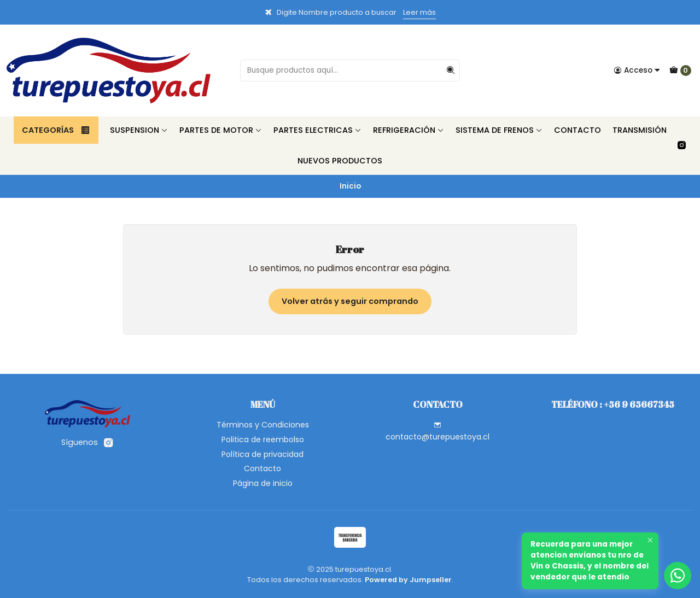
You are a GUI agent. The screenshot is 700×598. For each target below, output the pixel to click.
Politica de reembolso (263, 439)
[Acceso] (637, 71)
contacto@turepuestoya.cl (437, 432)
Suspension (139, 130)
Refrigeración (409, 130)
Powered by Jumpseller (408, 580)
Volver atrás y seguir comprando (350, 301)
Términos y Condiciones (263, 425)
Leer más (419, 12)
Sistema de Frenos (499, 130)
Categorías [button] (56, 130)
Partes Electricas (317, 130)
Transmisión (640, 130)
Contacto (577, 130)
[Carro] (680, 71)
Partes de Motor (221, 130)
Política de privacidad (262, 454)
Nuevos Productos (340, 161)
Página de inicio (263, 483)
